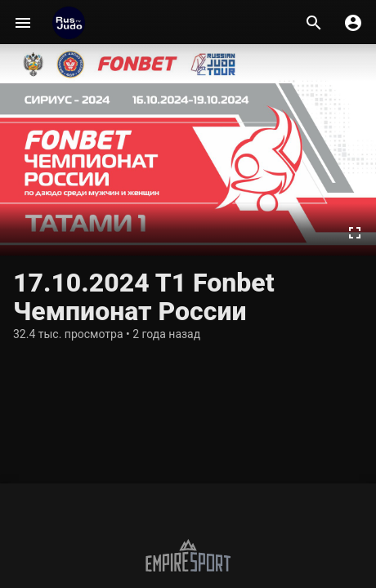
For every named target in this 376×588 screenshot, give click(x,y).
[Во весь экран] (355, 233)
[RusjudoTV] (69, 23)
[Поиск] (314, 23)
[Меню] (23, 23)
